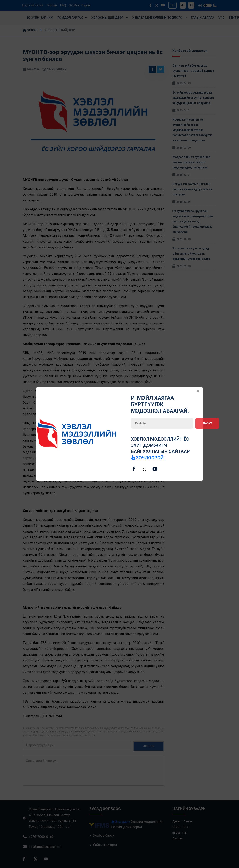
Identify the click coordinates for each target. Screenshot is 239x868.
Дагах (207, 423)
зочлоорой (147, 458)
